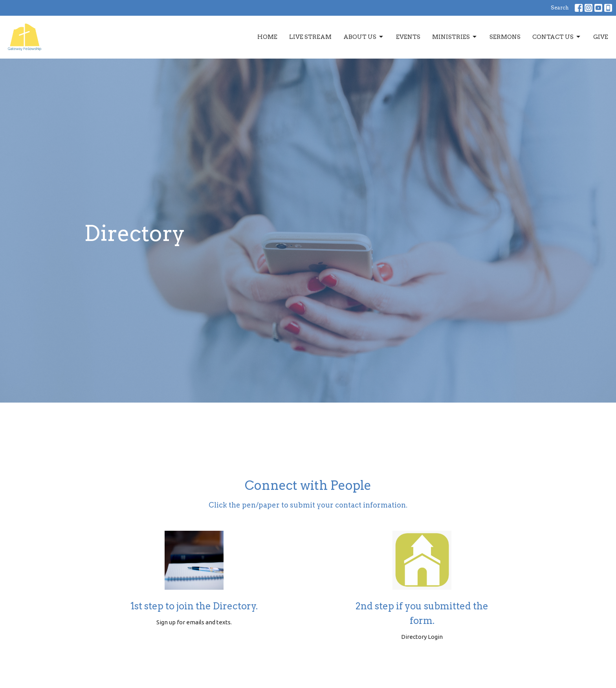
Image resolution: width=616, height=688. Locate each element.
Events (408, 37)
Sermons (505, 37)
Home (267, 37)
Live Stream (310, 37)
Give (601, 37)
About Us (364, 37)
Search (560, 8)
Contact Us (557, 37)
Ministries (455, 37)
